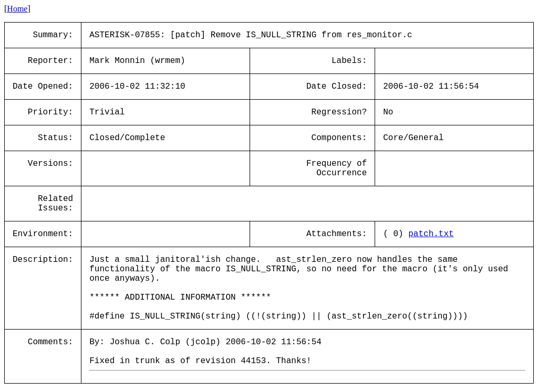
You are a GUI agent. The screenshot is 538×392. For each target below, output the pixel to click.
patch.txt (431, 234)
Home (17, 9)
